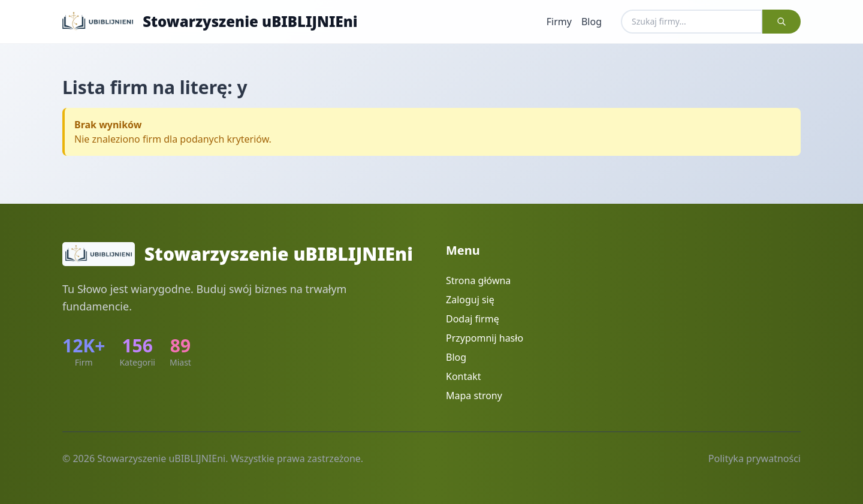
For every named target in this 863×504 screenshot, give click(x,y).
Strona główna (478, 280)
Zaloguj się (470, 300)
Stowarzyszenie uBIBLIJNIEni (250, 22)
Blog (592, 22)
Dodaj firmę (473, 319)
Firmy (559, 22)
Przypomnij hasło (485, 338)
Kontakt (464, 376)
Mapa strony (474, 396)
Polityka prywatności (755, 458)
